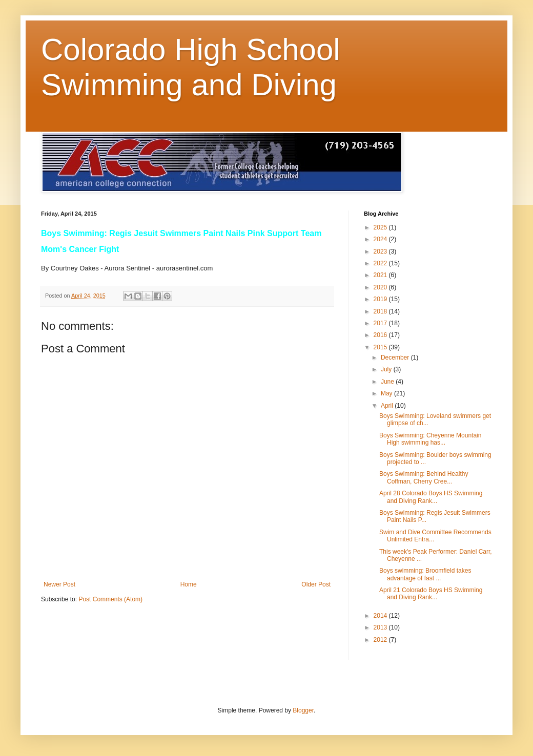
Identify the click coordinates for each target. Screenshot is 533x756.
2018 (381, 311)
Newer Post (59, 584)
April (388, 406)
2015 (381, 347)
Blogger (303, 710)
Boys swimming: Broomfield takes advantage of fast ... (425, 574)
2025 (381, 227)
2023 (381, 251)
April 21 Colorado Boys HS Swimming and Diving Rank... (431, 594)
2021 (381, 275)
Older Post (316, 584)
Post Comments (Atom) (110, 599)
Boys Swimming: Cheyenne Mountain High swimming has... (430, 439)
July (387, 369)
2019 (381, 299)
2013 (381, 627)
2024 (381, 239)
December (396, 358)
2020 (381, 287)
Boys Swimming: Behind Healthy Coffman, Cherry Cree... (424, 477)
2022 (381, 263)
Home (189, 584)
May (387, 393)
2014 (381, 616)
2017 (381, 323)
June (388, 382)
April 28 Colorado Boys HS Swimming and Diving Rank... (431, 497)
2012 (381, 640)
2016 (381, 335)
